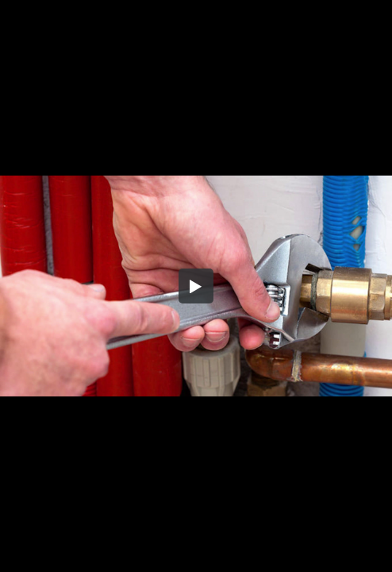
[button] (196, 286)
